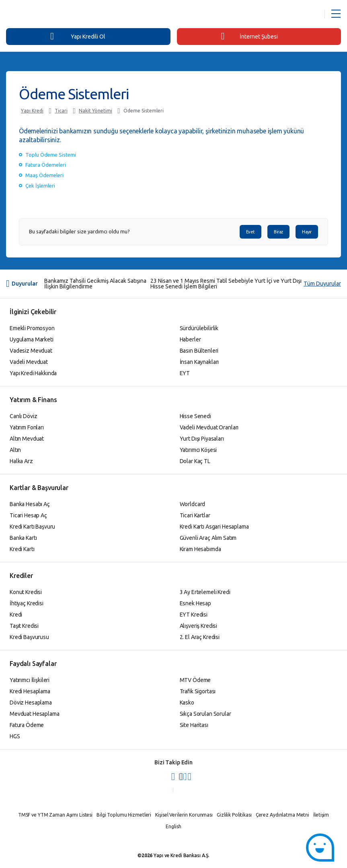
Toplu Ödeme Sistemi (51, 155)
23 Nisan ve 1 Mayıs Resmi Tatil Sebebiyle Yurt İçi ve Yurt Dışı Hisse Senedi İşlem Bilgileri (226, 284)
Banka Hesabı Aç (30, 504)
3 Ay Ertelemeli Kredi (205, 592)
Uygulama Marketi (32, 339)
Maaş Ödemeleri (44, 175)
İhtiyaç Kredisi (27, 603)
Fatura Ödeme (27, 725)
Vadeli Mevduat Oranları (209, 427)
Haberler (190, 339)
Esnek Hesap (195, 603)
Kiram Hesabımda (200, 549)
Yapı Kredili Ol (78, 36)
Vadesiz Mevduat (31, 351)
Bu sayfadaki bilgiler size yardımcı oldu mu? (79, 232)
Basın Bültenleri (199, 351)
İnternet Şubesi (249, 36)
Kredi (16, 615)
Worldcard (193, 504)
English (173, 826)
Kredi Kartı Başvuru (32, 527)
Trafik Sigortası (198, 691)
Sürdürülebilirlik (199, 328)
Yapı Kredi (32, 111)
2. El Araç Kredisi (200, 637)
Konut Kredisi (26, 592)
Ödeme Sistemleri (144, 111)
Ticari (61, 111)
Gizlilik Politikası (234, 815)
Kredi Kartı (22, 549)
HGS (15, 736)
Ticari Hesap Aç (28, 515)
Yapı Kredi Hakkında (33, 373)
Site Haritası (194, 725)
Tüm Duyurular (322, 284)
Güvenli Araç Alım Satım (208, 538)
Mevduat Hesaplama (35, 714)
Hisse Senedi (195, 416)
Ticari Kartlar (195, 515)
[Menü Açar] (336, 14)
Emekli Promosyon (32, 328)
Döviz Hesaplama (31, 703)
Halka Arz (21, 461)
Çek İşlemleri (40, 186)
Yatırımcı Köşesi (198, 450)
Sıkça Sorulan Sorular (205, 714)
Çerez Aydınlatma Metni (282, 815)
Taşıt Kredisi (24, 626)
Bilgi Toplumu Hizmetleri (124, 815)
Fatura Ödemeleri (46, 165)
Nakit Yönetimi (95, 111)
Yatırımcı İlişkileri (30, 680)
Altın (15, 450)
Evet (250, 232)
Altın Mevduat (27, 439)
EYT (185, 373)
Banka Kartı (23, 538)
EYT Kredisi (194, 615)
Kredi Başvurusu (29, 637)
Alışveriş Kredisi (199, 626)
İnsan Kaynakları (199, 362)
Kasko (187, 703)
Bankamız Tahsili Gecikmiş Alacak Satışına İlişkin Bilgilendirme (95, 284)
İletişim (321, 815)
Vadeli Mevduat (29, 362)
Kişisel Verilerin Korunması (184, 815)
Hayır (307, 232)
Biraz (278, 232)
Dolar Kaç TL (195, 461)
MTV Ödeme (195, 680)
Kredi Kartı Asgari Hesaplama (214, 527)
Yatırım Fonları (27, 427)
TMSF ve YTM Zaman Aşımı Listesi (55, 815)
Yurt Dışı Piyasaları (202, 439)
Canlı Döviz (23, 416)
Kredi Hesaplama (30, 691)
